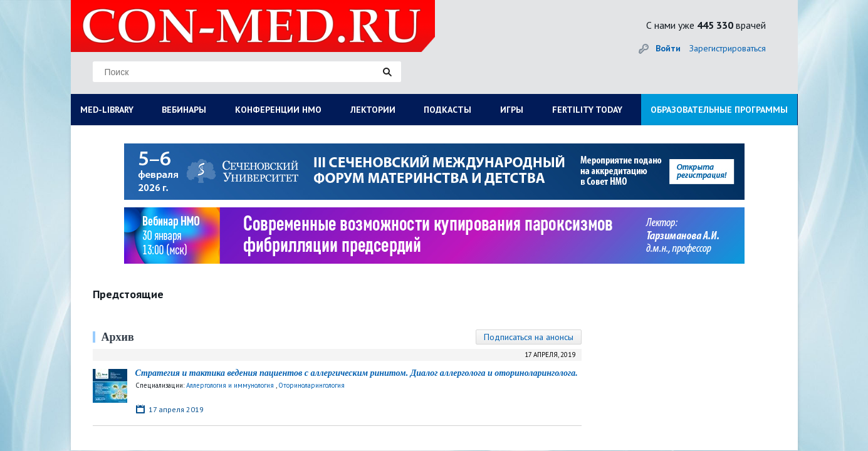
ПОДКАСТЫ (447, 110)
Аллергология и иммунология (230, 385)
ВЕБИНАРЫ (184, 110)
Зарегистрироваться (728, 48)
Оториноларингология (311, 385)
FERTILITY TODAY (587, 110)
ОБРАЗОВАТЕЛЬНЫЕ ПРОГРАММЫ (719, 110)
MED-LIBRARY (107, 110)
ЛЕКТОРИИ (373, 110)
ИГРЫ (512, 110)
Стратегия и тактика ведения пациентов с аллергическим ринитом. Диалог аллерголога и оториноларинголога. (357, 373)
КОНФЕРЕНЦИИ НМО (278, 110)
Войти (668, 48)
